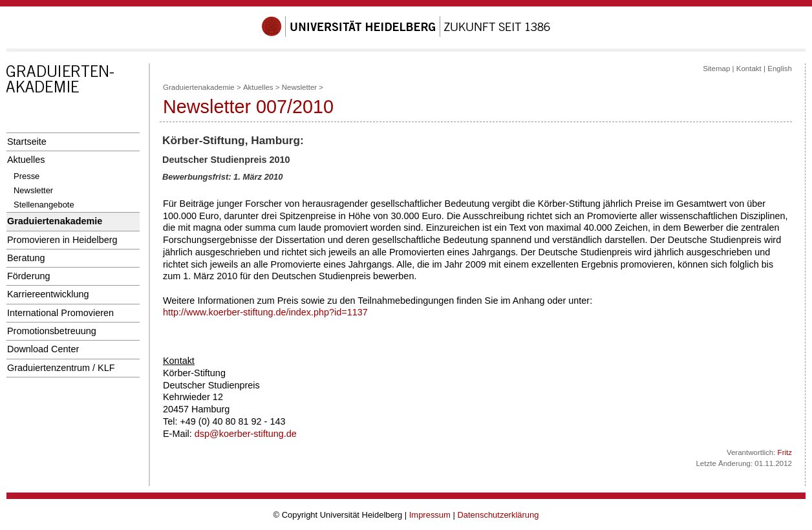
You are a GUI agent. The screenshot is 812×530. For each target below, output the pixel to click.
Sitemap (716, 69)
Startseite (27, 142)
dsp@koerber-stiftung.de (246, 434)
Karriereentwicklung (48, 294)
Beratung (26, 258)
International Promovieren (60, 313)
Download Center (43, 349)
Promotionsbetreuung (52, 331)
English (780, 69)
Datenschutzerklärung (498, 515)
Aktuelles (26, 160)
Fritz (785, 452)
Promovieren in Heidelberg (62, 240)
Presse (27, 176)
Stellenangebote (44, 205)
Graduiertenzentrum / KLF (61, 368)
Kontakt (749, 69)
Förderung (28, 276)
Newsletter (33, 190)
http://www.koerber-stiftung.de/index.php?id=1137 (265, 312)
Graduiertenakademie (55, 221)
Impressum (430, 515)
